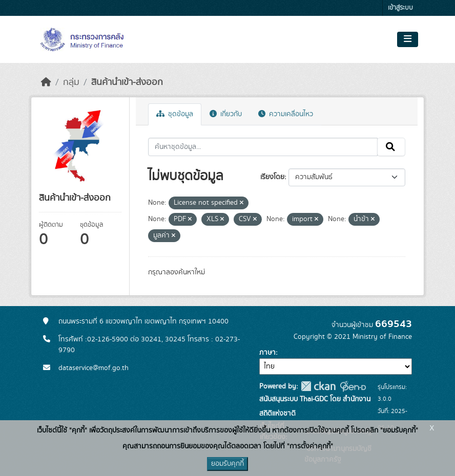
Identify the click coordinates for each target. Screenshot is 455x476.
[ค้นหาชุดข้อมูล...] (263, 147)
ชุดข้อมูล (175, 114)
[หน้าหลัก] (46, 82)
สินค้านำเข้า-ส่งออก (127, 82)
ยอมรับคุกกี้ (228, 464)
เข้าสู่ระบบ (400, 8)
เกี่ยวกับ (226, 114)
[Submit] (391, 147)
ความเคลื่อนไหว (286, 114)
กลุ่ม (71, 82)
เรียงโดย (272, 177)
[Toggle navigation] (408, 39)
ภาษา (267, 353)
